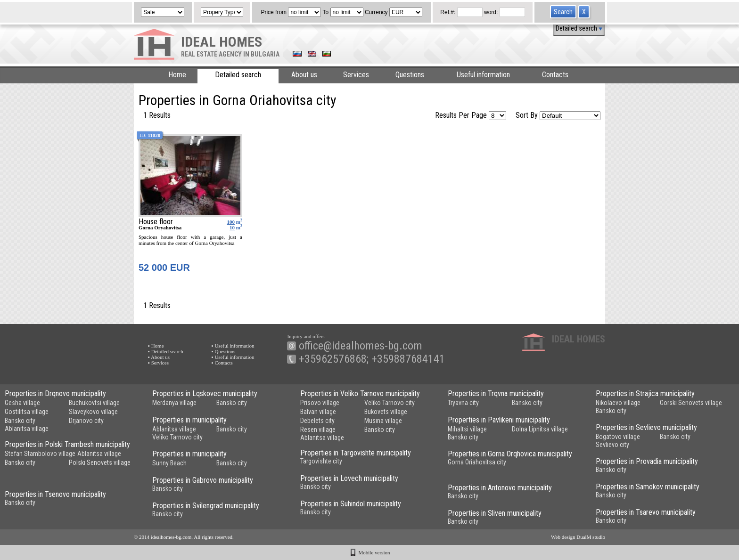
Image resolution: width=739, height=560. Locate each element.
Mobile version (374, 552)
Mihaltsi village (467, 429)
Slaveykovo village (93, 412)
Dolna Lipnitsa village (540, 429)
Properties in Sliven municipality (495, 513)
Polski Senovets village (100, 463)
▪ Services (158, 363)
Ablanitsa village (27, 429)
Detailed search (579, 28)
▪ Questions (224, 351)
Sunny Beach (169, 463)
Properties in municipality (189, 420)
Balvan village (318, 412)
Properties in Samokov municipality (648, 487)
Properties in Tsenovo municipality (55, 494)
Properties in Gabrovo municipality (203, 480)
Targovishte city (321, 461)
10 (232, 227)
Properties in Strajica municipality (645, 394)
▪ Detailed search (166, 351)
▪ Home (156, 346)
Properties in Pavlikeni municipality (499, 420)
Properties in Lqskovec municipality (205, 394)
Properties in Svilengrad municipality (206, 506)
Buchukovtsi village (94, 403)
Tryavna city (463, 403)
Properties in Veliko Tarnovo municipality (360, 394)
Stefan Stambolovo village (40, 454)
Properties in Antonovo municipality (500, 488)
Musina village (383, 421)
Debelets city (317, 421)
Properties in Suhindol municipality (351, 504)
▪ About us (159, 357)
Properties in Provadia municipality (647, 461)
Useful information (483, 75)
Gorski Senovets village (691, 403)
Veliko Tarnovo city (390, 403)
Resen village (318, 430)
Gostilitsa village (27, 412)
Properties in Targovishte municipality (356, 453)
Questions (410, 75)
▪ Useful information (233, 346)
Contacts (555, 75)
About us (304, 75)
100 (231, 222)
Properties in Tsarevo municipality (646, 512)
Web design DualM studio (578, 537)
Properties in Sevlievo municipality (646, 427)
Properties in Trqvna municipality (496, 394)
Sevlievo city (612, 445)
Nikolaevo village (618, 403)
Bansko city (20, 421)
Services (356, 75)
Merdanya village (174, 403)
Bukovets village (386, 412)
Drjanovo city (86, 421)
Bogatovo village (618, 437)
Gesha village (22, 403)
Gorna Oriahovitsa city (477, 462)
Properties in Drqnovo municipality (55, 394)
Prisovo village (320, 403)
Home (177, 75)
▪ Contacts (222, 363)
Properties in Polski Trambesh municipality (67, 444)
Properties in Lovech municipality (349, 478)
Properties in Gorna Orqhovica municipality (510, 454)
